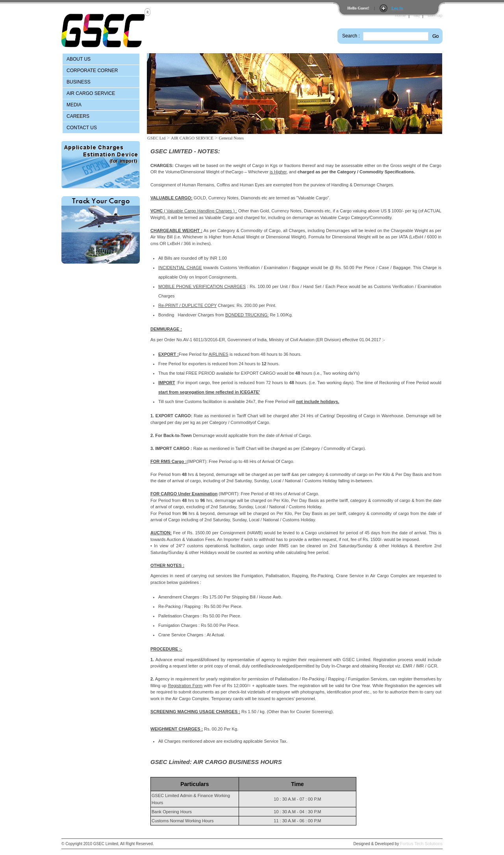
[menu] (101, 94)
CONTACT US (82, 128)
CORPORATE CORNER (92, 71)
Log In (397, 8)
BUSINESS (79, 82)
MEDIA (74, 105)
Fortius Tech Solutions (421, 844)
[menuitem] (101, 59)
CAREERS (78, 116)
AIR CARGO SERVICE (91, 93)
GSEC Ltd (156, 138)
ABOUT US (79, 59)
